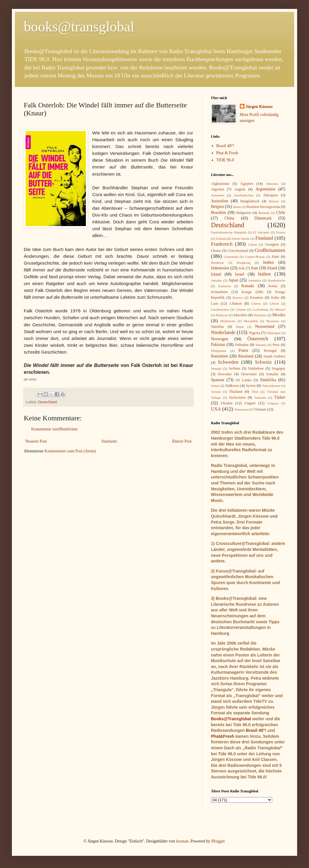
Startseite (109, 441)
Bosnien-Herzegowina (263, 207)
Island (216, 274)
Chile (281, 213)
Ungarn (250, 403)
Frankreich (222, 244)
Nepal (240, 327)
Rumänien (220, 356)
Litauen (241, 309)
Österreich (258, 339)
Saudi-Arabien (274, 356)
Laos (215, 303)
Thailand (236, 392)
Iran (254, 268)
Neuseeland (265, 326)
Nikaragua (273, 333)
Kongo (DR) (252, 292)
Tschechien (237, 398)
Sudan (215, 386)
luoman (182, 841)
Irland (272, 268)
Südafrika (268, 380)
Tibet (255, 392)
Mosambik (251, 321)
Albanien (272, 184)
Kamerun (225, 286)
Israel (240, 274)
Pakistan (218, 345)
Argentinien (265, 189)
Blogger (218, 841)
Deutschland (47, 402)
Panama (261, 345)
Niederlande (223, 332)
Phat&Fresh (223, 736)
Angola (240, 189)
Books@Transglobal (231, 719)
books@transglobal (79, 27)
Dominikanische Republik (229, 232)
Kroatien (257, 298)
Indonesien (220, 268)
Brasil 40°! (225, 146)
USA (216, 409)
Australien (220, 201)
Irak (242, 268)
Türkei (280, 397)
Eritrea (281, 232)
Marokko (240, 315)
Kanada (248, 286)
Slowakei (225, 374)
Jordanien (255, 280)
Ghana (216, 251)
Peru (276, 345)
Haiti (276, 257)
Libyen (274, 303)
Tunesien (260, 398)
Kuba (275, 298)
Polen (243, 350)
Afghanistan (220, 184)
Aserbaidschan (244, 195)
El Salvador (261, 232)
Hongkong (243, 263)
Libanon (236, 303)
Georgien (272, 244)
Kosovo (238, 298)
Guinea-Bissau (255, 257)
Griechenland (238, 251)
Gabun (253, 244)
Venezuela (241, 409)
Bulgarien (244, 213)
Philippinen (219, 351)
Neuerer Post (36, 441)
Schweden (228, 362)
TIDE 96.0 (225, 160)
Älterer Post (182, 441)
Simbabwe (256, 368)
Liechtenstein (220, 309)
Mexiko (279, 315)
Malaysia (222, 315)
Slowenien (249, 374)
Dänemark (263, 218)
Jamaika (216, 280)
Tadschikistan (271, 386)
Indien (269, 262)
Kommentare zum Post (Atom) (70, 451)
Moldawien (228, 321)
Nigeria (254, 333)
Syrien (251, 386)
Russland (246, 356)
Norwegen (220, 339)
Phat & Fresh (227, 153)
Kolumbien (219, 292)
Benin (237, 207)
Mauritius (260, 315)
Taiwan (216, 392)
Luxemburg (261, 309)
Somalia (272, 374)
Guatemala (231, 257)
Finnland (264, 238)
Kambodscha (277, 280)
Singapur (279, 368)
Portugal (270, 351)
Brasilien (219, 213)
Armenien (218, 195)
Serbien (234, 368)
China (229, 218)
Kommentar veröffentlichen (54, 429)
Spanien (218, 380)
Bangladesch (250, 201)
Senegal (216, 368)
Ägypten (247, 184)
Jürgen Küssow (259, 107)
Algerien (217, 189)
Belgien (217, 207)
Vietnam (260, 409)
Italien (264, 274)
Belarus (274, 201)
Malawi (280, 309)
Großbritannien (270, 250)
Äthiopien (270, 195)
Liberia (256, 303)
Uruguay (273, 403)
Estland (221, 239)
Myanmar (273, 321)
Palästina (242, 345)
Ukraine (227, 403)
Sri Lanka (243, 380)
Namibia (217, 327)
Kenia (273, 286)
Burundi (264, 213)
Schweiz (263, 362)
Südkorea (232, 386)
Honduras (217, 263)
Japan (233, 280)
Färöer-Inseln (241, 239)
